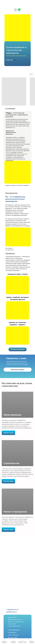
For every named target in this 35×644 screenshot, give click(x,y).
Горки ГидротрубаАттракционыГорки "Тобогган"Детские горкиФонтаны (14, 635)
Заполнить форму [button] (18, 370)
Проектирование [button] (12, 415)
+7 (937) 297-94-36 (12, 610)
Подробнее (10, 60)
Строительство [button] (11, 463)
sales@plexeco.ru (16, 626)
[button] (22, 641)
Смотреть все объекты (18, 349)
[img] (16, 10)
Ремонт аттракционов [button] (15, 512)
